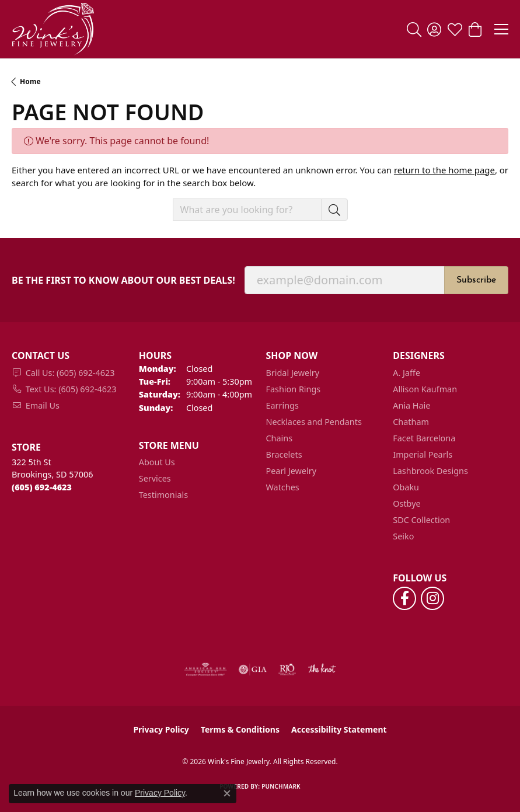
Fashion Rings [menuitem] (294, 389)
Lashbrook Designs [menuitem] (430, 471)
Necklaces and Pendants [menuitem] (314, 422)
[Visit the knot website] (322, 670)
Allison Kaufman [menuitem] (425, 389)
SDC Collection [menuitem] (421, 520)
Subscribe (476, 280)
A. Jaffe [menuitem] (406, 373)
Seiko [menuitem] (403, 536)
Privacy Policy (161, 729)
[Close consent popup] (227, 793)
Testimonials (163, 495)
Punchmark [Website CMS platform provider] (281, 786)
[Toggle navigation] (501, 29)
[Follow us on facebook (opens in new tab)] (404, 598)
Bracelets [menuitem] (284, 454)
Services (155, 478)
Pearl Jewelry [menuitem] (291, 471)
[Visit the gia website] (253, 670)
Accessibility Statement (339, 729)
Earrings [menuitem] (282, 405)
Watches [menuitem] (283, 487)
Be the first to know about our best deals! (123, 280)
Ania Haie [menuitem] (411, 405)
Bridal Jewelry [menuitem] (293, 373)
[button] (414, 29)
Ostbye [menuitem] (406, 503)
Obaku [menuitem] (406, 487)
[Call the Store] (42, 487)
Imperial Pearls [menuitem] (423, 454)
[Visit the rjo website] (287, 670)
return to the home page (444, 170)
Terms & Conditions (240, 729)
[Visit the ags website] (205, 670)
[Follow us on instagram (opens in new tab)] (432, 598)
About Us (157, 462)
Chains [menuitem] (280, 438)
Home (30, 81)
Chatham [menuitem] (411, 422)
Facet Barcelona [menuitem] (424, 438)
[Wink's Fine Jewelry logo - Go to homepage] (53, 29)
